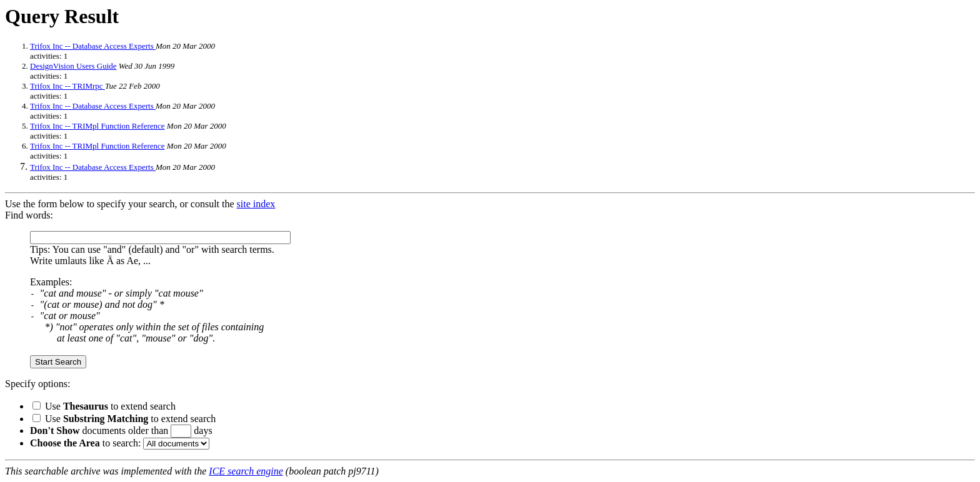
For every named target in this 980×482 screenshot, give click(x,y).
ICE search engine (246, 471)
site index (256, 204)
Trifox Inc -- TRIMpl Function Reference (97, 126)
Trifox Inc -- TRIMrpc (67, 86)
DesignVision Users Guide (73, 66)
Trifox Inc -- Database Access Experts (93, 46)
